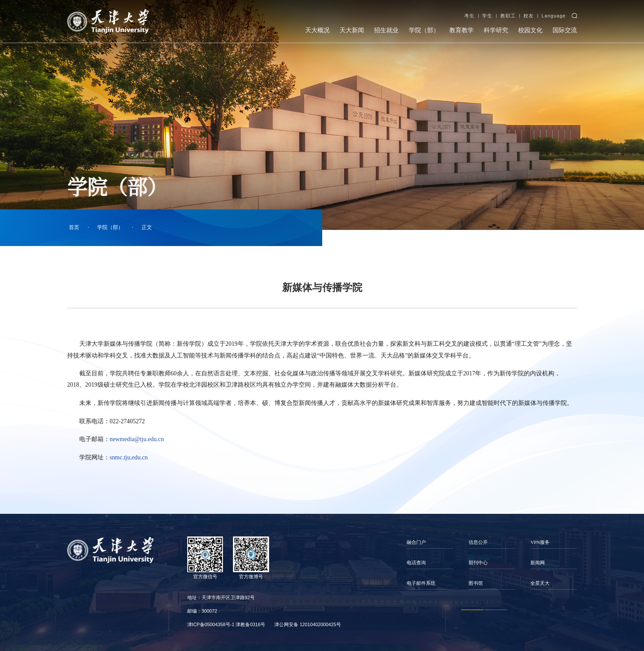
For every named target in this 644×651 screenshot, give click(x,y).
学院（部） (424, 30)
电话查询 (416, 563)
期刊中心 (478, 563)
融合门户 (416, 542)
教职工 (508, 16)
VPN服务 (540, 542)
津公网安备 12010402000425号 (308, 624)
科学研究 (496, 30)
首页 (74, 227)
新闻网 (538, 563)
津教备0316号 (250, 624)
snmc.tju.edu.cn (129, 457)
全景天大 (540, 583)
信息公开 (478, 542)
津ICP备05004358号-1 (211, 624)
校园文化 (530, 30)
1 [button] (472, 610)
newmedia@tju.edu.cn (137, 439)
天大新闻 (352, 30)
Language (553, 16)
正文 (147, 227)
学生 (487, 16)
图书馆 (476, 583)
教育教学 (462, 30)
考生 (469, 16)
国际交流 (565, 30)
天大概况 (317, 30)
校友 (529, 16)
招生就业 (386, 30)
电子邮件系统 (421, 583)
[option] (430, 563)
